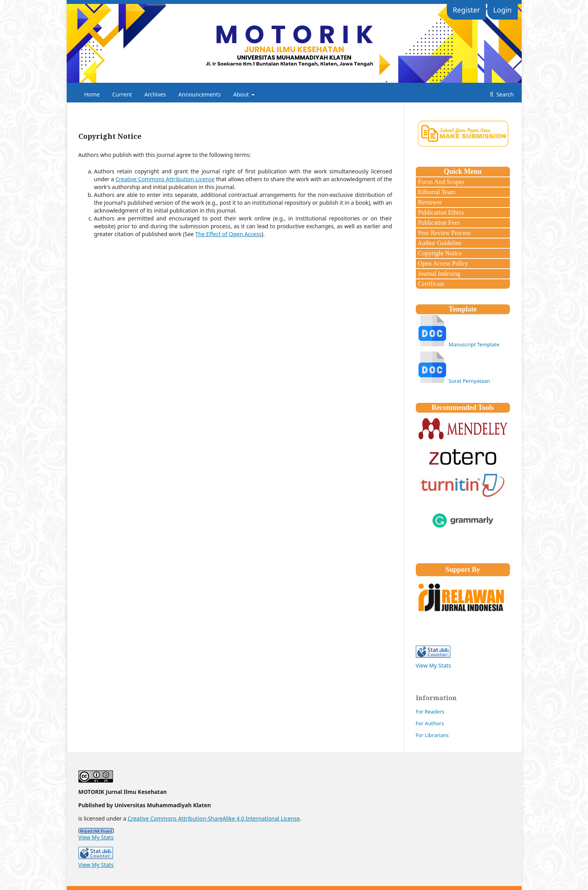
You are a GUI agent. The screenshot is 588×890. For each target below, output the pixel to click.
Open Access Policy (442, 263)
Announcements (200, 94)
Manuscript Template (474, 344)
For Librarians (432, 735)
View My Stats (433, 665)
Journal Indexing (439, 274)
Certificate (431, 284)
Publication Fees (438, 223)
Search (504, 94)
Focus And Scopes (441, 182)
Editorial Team (436, 192)
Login (502, 10)
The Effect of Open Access (228, 234)
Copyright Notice (439, 253)
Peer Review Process (444, 233)
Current (122, 94)
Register (466, 10)
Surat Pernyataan (469, 381)
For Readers (430, 712)
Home (92, 94)
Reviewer (429, 202)
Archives (155, 94)
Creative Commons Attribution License (165, 179)
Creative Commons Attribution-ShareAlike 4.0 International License (214, 818)
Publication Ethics (440, 212)
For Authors (430, 723)
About (242, 94)
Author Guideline (439, 243)
